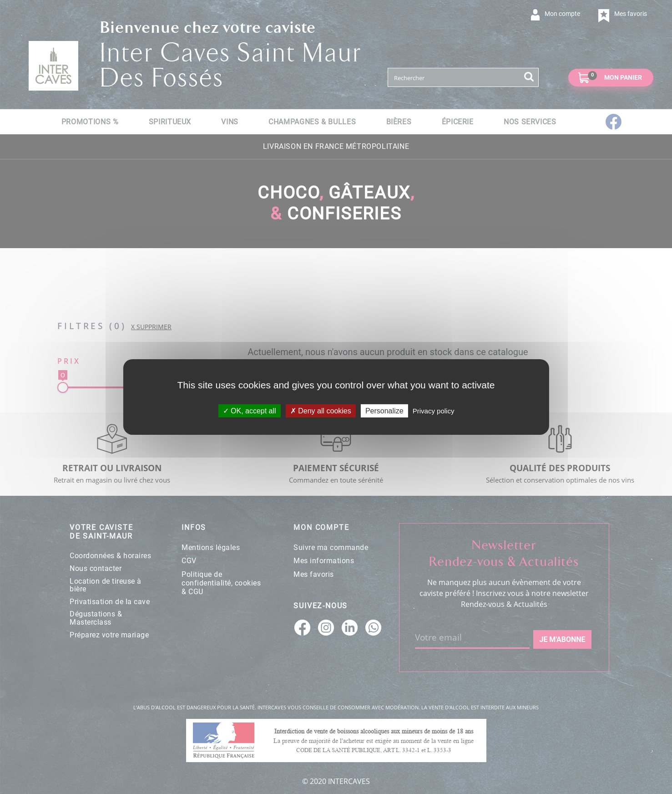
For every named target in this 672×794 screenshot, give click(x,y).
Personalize (384, 411)
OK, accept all (250, 411)
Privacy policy (434, 411)
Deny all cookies (321, 411)
